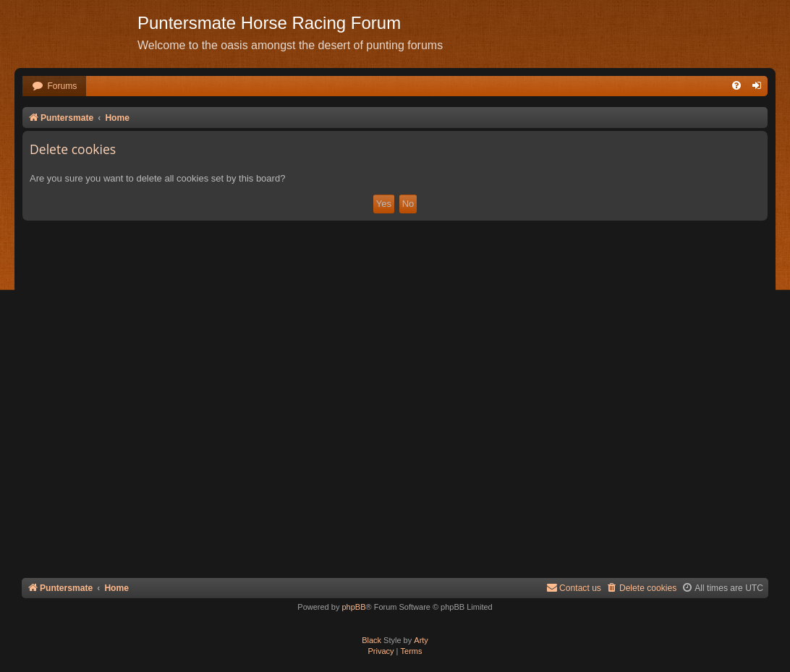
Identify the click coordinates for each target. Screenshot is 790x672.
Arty (421, 640)
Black (371, 640)
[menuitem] (54, 86)
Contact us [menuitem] (574, 588)
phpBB (353, 607)
